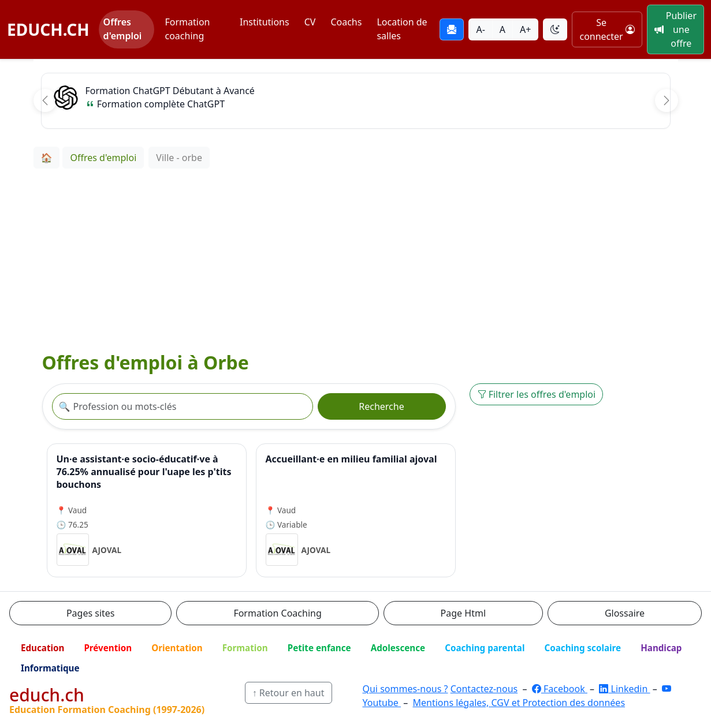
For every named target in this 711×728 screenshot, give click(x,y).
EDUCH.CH (48, 29)
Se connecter (607, 29)
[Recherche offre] (183, 406)
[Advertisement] (356, 255)
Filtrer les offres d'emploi (537, 394)
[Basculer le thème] (555, 29)
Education (42, 648)
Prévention (108, 648)
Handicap (661, 648)
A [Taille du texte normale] (502, 29)
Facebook (560, 689)
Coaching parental (485, 648)
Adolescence (398, 648)
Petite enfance (319, 648)
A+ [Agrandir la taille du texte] (525, 29)
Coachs (346, 22)
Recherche (381, 406)
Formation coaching (187, 29)
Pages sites (91, 613)
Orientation (177, 648)
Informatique (50, 668)
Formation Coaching (277, 613)
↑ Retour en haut (289, 693)
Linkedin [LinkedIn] (624, 689)
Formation (245, 648)
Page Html (463, 613)
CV (310, 22)
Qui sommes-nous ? (405, 689)
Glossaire (625, 613)
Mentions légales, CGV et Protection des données (519, 703)
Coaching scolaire (582, 648)
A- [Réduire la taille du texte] (480, 29)
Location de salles (402, 29)
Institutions (265, 22)
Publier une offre (675, 29)
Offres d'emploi (123, 29)
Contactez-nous (484, 689)
